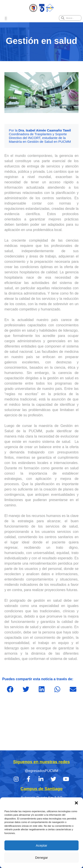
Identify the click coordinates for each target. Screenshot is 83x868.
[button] (76, 803)
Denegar (42, 858)
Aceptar (42, 845)
